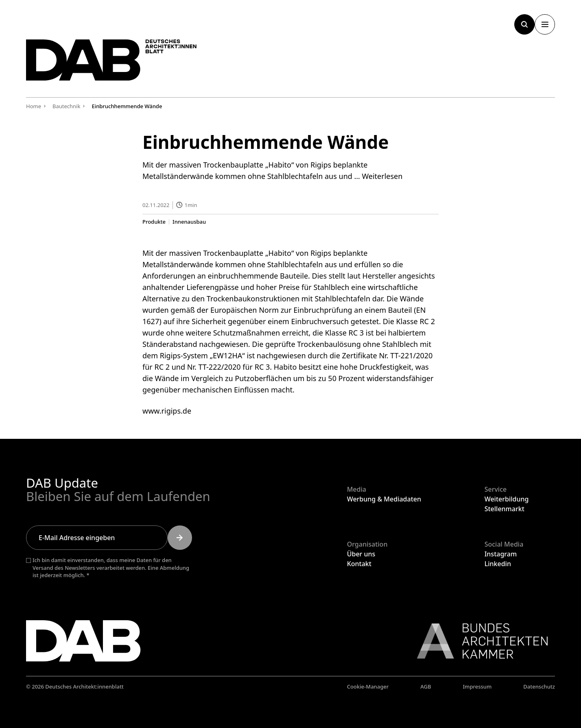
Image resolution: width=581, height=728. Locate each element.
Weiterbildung (507, 499)
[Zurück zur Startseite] (111, 60)
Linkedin (498, 564)
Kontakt (359, 564)
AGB (426, 687)
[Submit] (180, 538)
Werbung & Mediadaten (384, 499)
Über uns (361, 554)
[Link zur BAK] (478, 641)
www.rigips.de (167, 410)
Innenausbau (189, 221)
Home (34, 106)
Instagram (501, 554)
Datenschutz (539, 687)
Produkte (154, 221)
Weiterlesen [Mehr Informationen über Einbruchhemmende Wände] (382, 176)
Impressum (477, 687)
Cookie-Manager (368, 687)
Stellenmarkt (505, 509)
